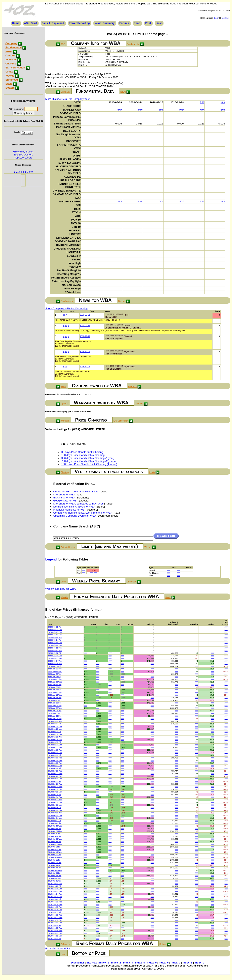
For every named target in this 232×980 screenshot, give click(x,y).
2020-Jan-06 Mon (55, 713)
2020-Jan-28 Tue (55, 674)
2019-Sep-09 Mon (55, 923)
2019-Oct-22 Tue (55, 842)
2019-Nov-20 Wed (55, 787)
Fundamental (14, 47)
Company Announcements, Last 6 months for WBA (83, 513)
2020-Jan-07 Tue (55, 711)
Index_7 (176, 963)
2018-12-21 (85, 336)
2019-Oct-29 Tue (55, 829)
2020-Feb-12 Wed (55, 645)
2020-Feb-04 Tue (55, 661)
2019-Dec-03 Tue (55, 763)
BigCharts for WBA (64, 498)
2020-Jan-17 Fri (54, 690)
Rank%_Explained (53, 23)
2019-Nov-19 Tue (55, 789)
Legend (51, 559)
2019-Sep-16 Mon (55, 910)
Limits (9, 72)
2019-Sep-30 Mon (55, 884)
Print (148, 23)
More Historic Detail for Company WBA (68, 99)
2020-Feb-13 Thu (55, 643)
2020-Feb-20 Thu (55, 630)
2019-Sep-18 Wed (55, 904)
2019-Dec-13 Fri (54, 742)
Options (10, 55)
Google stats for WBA (66, 501)
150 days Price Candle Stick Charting (83, 455)
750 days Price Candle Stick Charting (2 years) (88, 461)
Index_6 (164, 963)
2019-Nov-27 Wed (55, 774)
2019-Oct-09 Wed (55, 865)
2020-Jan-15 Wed (55, 695)
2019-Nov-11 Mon (55, 805)
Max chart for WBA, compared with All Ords (78, 504)
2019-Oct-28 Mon (55, 831)
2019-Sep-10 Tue (55, 920)
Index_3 (128, 963)
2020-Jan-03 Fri (54, 716)
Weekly (10, 76)
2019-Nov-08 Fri (54, 808)
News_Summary (104, 23)
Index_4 (140, 963)
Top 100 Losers (23, 158)
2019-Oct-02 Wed (55, 878)
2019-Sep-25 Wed (55, 891)
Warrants (11, 60)
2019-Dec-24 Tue (55, 726)
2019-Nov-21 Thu (55, 784)
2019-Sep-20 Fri (54, 899)
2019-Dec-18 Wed (55, 737)
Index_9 (199, 963)
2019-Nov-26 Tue (55, 776)
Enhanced (12, 80)
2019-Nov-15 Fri (54, 795)
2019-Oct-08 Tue (55, 868)
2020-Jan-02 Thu (55, 719)
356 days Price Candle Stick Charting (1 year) (88, 458)
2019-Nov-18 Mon (55, 792)
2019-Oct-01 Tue (55, 881)
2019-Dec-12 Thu (55, 745)
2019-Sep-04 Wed (55, 931)
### (202, 102)
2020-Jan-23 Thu (55, 679)
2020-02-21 (85, 315)
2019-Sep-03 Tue (55, 933)
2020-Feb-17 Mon (55, 637)
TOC (63, 44)
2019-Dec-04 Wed (55, 760)
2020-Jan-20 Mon (55, 687)
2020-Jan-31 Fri (54, 666)
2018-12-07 (85, 352)
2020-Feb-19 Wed (55, 632)
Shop (137, 23)
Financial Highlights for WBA (70, 510)
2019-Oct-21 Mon (55, 844)
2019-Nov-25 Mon (55, 779)
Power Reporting (79, 23)
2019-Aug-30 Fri (54, 939)
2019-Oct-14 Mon (55, 857)
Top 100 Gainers (23, 155)
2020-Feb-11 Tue (55, 648)
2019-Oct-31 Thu (55, 823)
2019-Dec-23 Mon (55, 729)
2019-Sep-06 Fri (54, 925)
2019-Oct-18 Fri (54, 847)
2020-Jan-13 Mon (55, 700)
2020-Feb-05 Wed (55, 658)
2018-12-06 (85, 367)
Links (159, 23)
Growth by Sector (23, 152)
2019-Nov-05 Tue (55, 815)
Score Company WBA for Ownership (66, 308)
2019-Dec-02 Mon (55, 766)
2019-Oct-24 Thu (55, 836)
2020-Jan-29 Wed (55, 671)
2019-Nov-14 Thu (55, 797)
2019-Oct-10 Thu (55, 863)
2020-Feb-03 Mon (55, 664)
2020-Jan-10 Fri (54, 703)
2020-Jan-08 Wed (55, 708)
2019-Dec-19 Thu (55, 734)
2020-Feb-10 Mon (55, 651)
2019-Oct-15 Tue (55, 855)
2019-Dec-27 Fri (54, 724)
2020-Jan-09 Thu (55, 705)
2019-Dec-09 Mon (55, 753)
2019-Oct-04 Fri (54, 873)
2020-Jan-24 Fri (54, 677)
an (64, 315)
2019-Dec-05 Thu (55, 758)
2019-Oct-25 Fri (54, 834)
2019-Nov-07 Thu (55, 810)
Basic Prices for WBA (58, 948)
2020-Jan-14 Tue (55, 698)
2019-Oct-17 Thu (55, 849)
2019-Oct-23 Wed (55, 839)
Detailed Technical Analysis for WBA (74, 507)
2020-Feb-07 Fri (54, 653)
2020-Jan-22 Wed (55, 682)
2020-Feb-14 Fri (54, 640)
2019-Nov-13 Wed (55, 800)
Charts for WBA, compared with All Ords (76, 492)
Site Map (92, 963)
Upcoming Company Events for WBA (75, 516)
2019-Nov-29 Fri (54, 768)
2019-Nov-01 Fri (54, 821)
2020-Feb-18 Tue (55, 635)
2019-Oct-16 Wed (55, 852)
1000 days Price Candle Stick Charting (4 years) (89, 464)
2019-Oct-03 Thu (55, 876)
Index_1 (104, 963)
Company (11, 43)
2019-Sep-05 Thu (55, 928)
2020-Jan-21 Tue (55, 685)
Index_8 (187, 963)
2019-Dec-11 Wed (55, 747)
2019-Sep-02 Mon (55, 936)
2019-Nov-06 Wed (55, 813)
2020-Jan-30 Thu (55, 669)
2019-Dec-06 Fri (54, 755)
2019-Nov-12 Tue (55, 802)
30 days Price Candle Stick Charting (82, 452)
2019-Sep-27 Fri (54, 886)
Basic (9, 84)
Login (217, 18)
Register (224, 18)
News (9, 51)
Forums (124, 23)
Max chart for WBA (64, 495)
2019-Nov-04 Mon (55, 818)
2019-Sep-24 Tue (55, 894)
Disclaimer (78, 963)
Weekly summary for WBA (60, 589)
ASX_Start (31, 23)
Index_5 (152, 963)
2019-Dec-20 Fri (54, 732)
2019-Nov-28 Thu (55, 771)
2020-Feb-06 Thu (55, 656)
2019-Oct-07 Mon (55, 870)
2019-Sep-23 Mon (55, 897)
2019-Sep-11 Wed (55, 918)
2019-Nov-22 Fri (54, 781)
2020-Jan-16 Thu (55, 692)
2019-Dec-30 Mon (55, 721)
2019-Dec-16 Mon (55, 740)
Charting (11, 64)
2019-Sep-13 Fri (54, 912)
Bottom (10, 88)
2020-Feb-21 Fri (54, 627)
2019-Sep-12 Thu (55, 915)
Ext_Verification (15, 68)
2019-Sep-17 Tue (55, 907)
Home (16, 23)
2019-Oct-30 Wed (55, 826)
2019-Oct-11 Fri (54, 860)
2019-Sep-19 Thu (55, 902)
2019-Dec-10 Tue (55, 750)
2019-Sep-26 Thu (55, 889)
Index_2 (116, 963)
